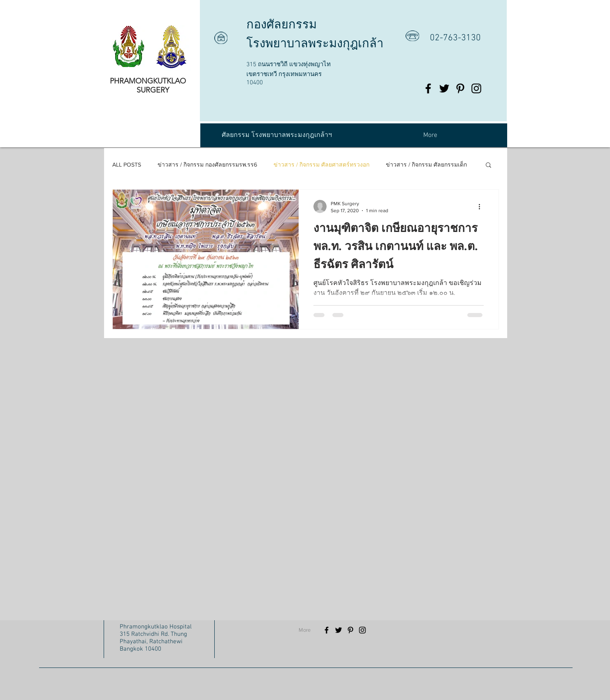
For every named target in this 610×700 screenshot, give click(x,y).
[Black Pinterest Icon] (460, 88)
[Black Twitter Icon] (444, 88)
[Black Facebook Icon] (428, 88)
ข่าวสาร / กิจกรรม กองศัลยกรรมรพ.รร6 (207, 165)
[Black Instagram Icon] (476, 88)
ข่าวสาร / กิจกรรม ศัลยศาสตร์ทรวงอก (321, 165)
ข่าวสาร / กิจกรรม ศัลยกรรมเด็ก (426, 165)
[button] (488, 166)
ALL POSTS (127, 165)
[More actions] (482, 206)
